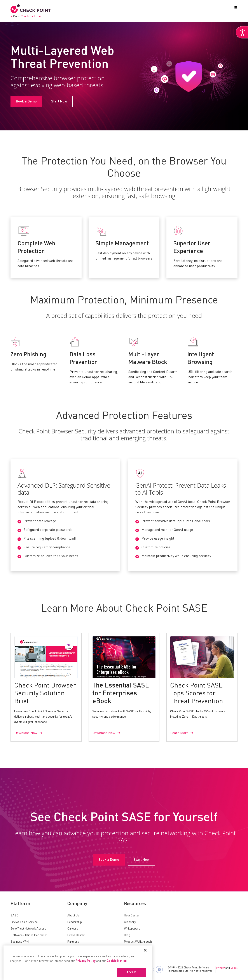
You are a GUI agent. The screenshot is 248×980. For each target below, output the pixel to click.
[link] (242, 32)
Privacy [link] (220, 968)
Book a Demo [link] (26, 102)
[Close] (145, 969)
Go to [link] (26, 16)
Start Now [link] (59, 102)
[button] (235, 9)
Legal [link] (234, 968)
